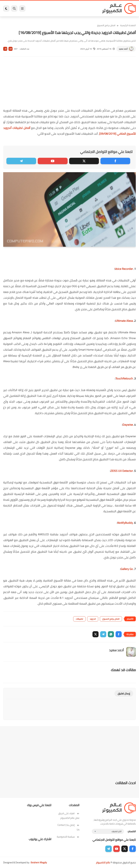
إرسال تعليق (124, 693)
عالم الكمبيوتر (103, 862)
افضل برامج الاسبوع (106, 25)
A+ (11, 49)
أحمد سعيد (123, 49)
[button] (119, 634)
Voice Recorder (124, 269)
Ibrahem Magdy (39, 862)
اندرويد (93, 619)
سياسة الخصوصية (68, 837)
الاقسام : (131, 831)
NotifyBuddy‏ (125, 523)
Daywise (128, 425)
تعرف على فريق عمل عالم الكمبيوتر (69, 816)
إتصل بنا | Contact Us (68, 827)
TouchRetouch (124, 378)
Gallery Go (127, 569)
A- (5, 49)
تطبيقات (79, 619)
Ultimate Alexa (124, 321)
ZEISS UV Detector (122, 471)
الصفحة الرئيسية (128, 25)
